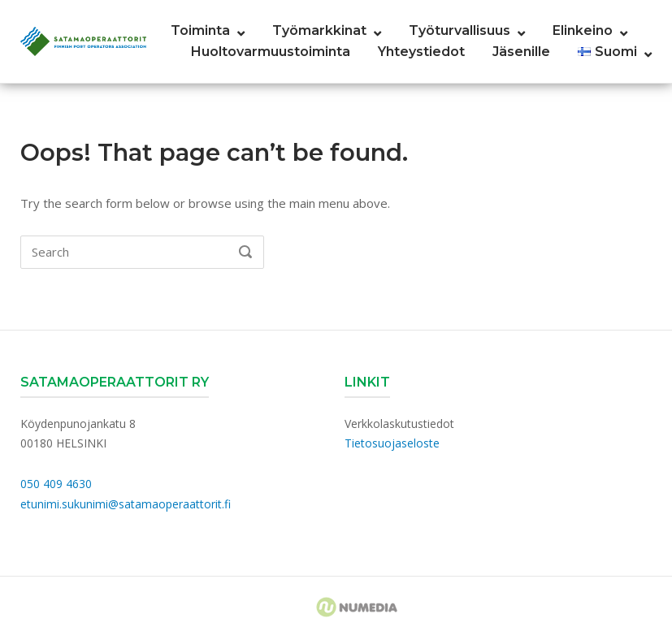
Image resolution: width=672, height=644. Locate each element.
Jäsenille (521, 52)
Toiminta (200, 30)
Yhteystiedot (421, 52)
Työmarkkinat (319, 30)
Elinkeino (583, 30)
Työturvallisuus (460, 30)
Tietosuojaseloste (392, 443)
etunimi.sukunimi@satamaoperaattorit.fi (126, 504)
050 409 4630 (56, 484)
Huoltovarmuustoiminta (271, 52)
